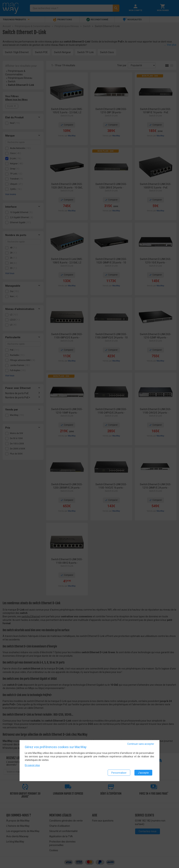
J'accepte (143, 773)
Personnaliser (119, 773)
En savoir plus (32, 765)
